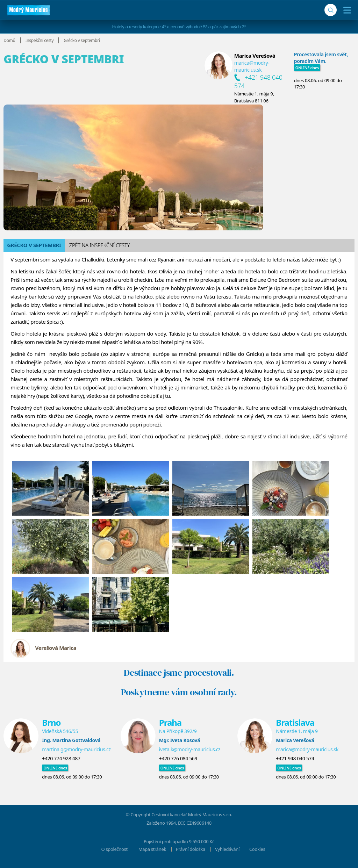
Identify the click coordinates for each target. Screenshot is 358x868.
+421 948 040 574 (295, 758)
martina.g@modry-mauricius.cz (76, 749)
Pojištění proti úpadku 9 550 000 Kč (179, 841)
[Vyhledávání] (331, 10)
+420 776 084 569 (178, 758)
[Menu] (346, 10)
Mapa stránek (152, 849)
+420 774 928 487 (61, 758)
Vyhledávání (227, 849)
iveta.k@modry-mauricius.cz (190, 749)
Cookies (257, 849)
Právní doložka (191, 849)
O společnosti (115, 849)
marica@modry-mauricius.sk (252, 66)
